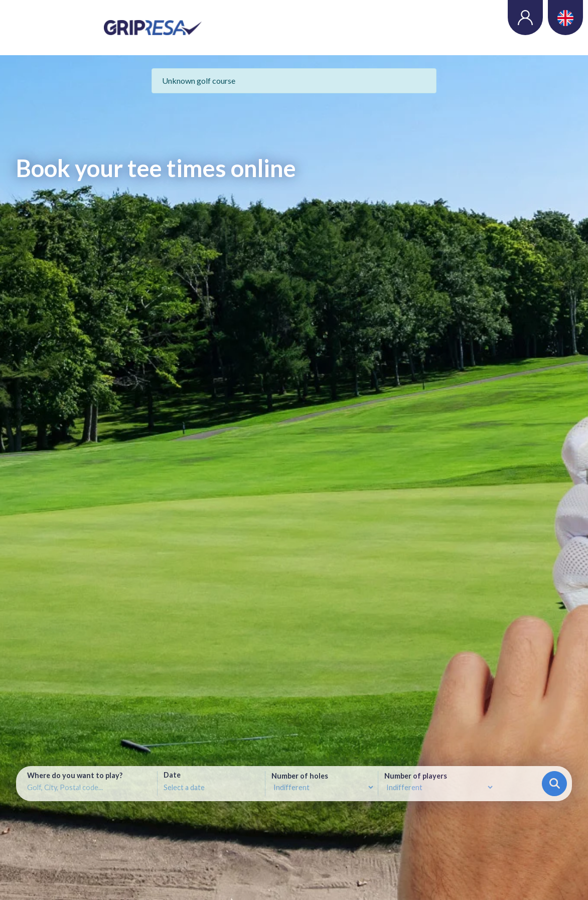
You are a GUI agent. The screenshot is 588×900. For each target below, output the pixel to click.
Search (555, 783)
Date (172, 775)
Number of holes (300, 776)
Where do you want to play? (75, 776)
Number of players (416, 776)
